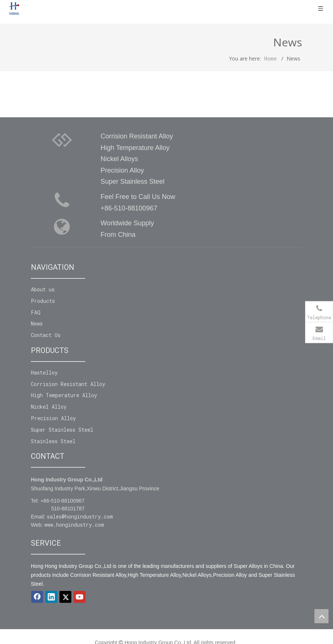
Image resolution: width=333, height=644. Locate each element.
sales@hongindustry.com (80, 516)
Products (43, 301)
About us (43, 289)
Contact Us (46, 335)
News (37, 323)
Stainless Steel (53, 441)
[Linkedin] (51, 597)
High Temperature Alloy (64, 395)
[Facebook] (37, 597)
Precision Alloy (53, 418)
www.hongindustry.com (74, 525)
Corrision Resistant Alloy (68, 384)
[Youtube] (80, 597)
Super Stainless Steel (62, 430)
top (321, 616)
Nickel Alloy (49, 407)
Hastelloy (44, 372)
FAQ (36, 312)
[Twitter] (65, 597)
